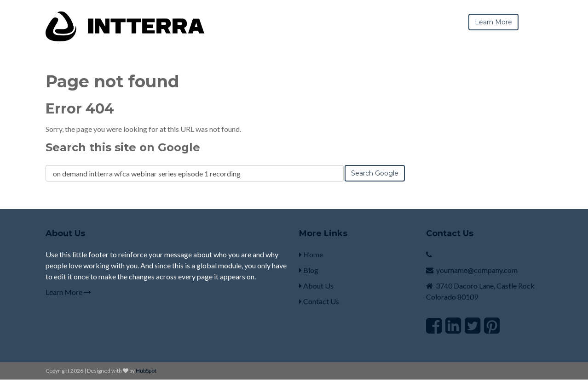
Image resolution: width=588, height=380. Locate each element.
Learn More (68, 292)
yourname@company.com (477, 270)
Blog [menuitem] (309, 270)
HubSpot (146, 371)
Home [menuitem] (311, 254)
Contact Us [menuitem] (319, 301)
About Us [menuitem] (316, 286)
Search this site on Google (123, 147)
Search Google (375, 173)
